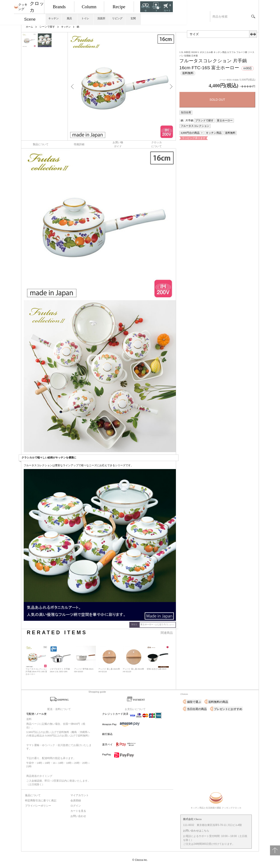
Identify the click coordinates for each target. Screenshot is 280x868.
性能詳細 (79, 144)
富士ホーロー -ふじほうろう (159, 624)
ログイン (76, 805)
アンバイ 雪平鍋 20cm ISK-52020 (84, 670)
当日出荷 (185, 112)
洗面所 (152, 16)
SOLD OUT (217, 100)
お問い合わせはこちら (196, 830)
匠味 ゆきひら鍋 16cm (157, 668)
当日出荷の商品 (242, 701)
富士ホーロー (218, 119)
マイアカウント (80, 795)
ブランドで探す (201, 119)
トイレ (128, 16)
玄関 (199, 16)
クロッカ (45, 5)
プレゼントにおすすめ (200, 708)
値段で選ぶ (193, 701)
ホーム (30, 27)
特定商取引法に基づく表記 (40, 800)
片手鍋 (188, 119)
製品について (41, 144)
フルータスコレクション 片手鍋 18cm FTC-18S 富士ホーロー (36, 671)
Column (139, 5)
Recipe (187, 5)
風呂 (104, 16)
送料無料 (223, 126)
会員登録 (76, 800)
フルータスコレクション (240, 119)
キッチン (80, 16)
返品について (33, 795)
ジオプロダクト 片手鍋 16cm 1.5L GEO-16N (60, 670)
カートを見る (78, 810)
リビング (176, 16)
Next (169, 86)
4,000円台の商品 (189, 126)
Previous (74, 86)
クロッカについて (157, 144)
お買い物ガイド (118, 144)
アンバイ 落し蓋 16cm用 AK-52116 (109, 670)
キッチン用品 (209, 126)
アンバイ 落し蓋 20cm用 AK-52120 (133, 670)
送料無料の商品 (216, 701)
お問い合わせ (78, 815)
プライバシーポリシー (38, 805)
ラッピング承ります (191, 130)
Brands (92, 5)
